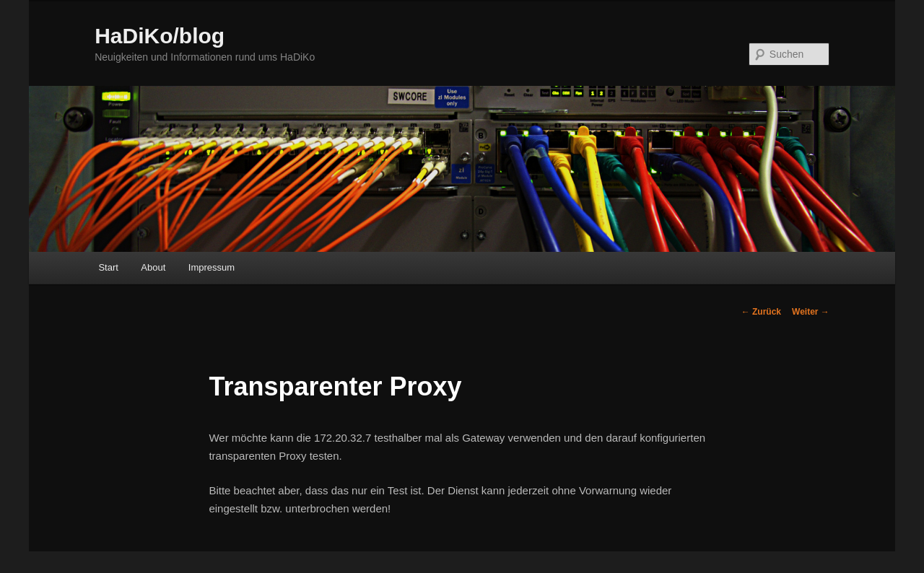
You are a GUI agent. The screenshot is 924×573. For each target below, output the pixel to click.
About (153, 267)
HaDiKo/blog (160, 36)
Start (108, 267)
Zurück (761, 312)
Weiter (811, 312)
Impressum (212, 267)
